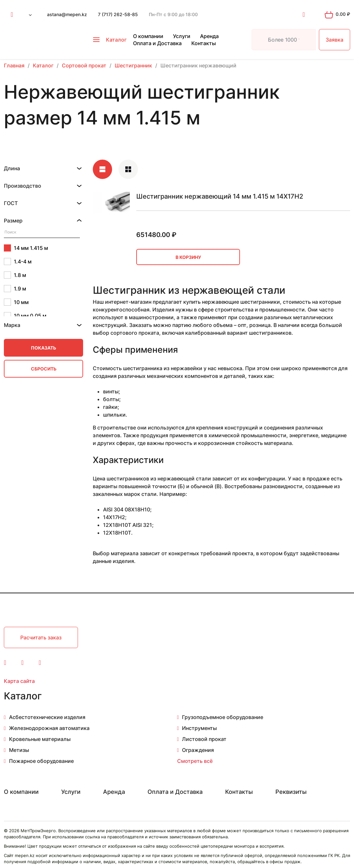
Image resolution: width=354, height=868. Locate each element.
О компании (148, 36)
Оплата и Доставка (157, 43)
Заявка (335, 40)
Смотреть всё (195, 761)
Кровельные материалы (40, 739)
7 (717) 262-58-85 (118, 14)
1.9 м (15, 289)
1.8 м (15, 275)
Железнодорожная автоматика (49, 728)
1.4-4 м (18, 261)
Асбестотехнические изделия (47, 717)
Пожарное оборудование (41, 761)
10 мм (16, 302)
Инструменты (199, 728)
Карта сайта (19, 681)
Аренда (209, 36)
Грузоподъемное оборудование (223, 717)
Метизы (19, 750)
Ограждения (198, 750)
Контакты (204, 43)
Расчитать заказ (41, 637)
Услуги (182, 36)
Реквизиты (291, 792)
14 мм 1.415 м (26, 248)
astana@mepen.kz (67, 14)
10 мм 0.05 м (25, 316)
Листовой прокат (204, 739)
